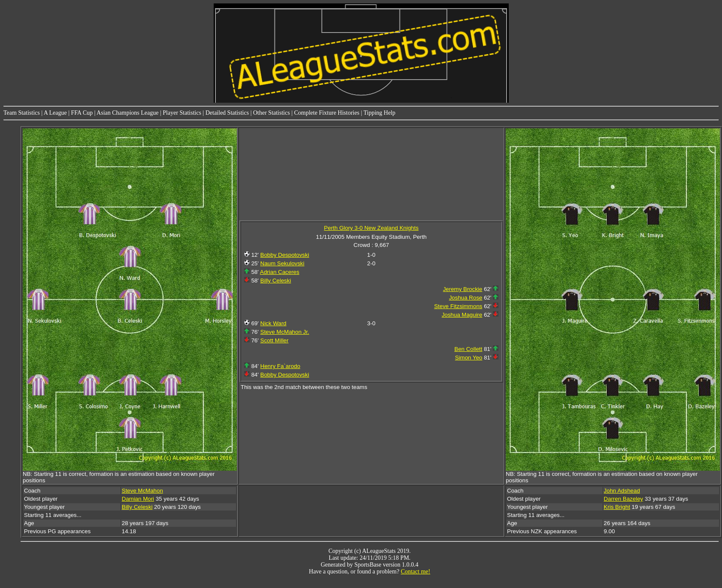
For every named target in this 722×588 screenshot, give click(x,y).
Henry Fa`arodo (280, 366)
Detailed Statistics (227, 113)
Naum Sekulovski (282, 263)
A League (55, 113)
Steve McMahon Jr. (285, 332)
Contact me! (416, 572)
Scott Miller (274, 340)
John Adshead (622, 491)
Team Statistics (22, 113)
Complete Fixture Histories (327, 113)
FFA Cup (82, 113)
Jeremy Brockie (462, 289)
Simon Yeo (468, 358)
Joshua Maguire (462, 315)
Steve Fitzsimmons (458, 306)
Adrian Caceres (280, 272)
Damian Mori (138, 499)
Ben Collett (468, 349)
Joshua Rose (465, 298)
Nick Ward (273, 323)
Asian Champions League (128, 113)
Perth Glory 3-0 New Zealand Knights (371, 228)
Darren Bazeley (624, 499)
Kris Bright (617, 507)
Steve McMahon (142, 491)
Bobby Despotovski (285, 255)
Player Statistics (182, 113)
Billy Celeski (276, 281)
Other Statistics (271, 113)
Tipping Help (380, 113)
